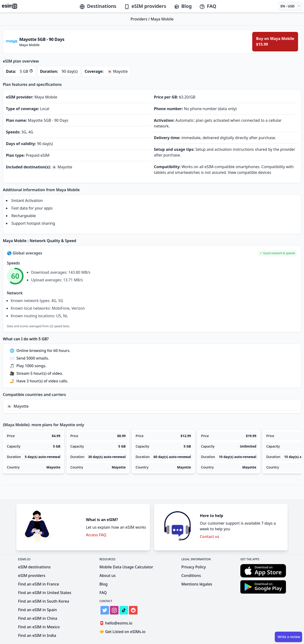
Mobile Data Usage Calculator (126, 567)
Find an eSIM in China (38, 618)
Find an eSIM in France (38, 584)
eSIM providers (145, 6)
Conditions (191, 576)
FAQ (208, 6)
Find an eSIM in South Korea (44, 601)
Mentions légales (197, 584)
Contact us (209, 537)
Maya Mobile (162, 19)
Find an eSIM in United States (45, 593)
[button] (278, 253)
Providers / (140, 19)
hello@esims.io (117, 623)
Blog (183, 6)
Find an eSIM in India (37, 635)
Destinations (98, 6)
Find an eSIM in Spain (37, 610)
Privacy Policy (193, 567)
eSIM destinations (34, 567)
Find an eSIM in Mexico (39, 627)
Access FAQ (96, 535)
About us (108, 576)
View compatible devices (249, 172)
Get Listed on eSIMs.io (123, 632)
